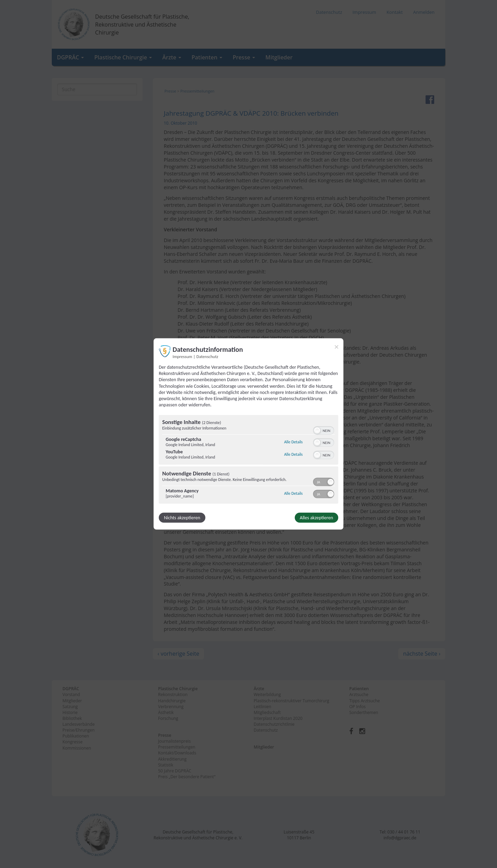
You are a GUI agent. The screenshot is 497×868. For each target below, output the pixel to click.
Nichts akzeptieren (182, 518)
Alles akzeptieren (316, 518)
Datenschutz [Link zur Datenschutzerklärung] (207, 356)
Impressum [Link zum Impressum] (182, 356)
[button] (317, 431)
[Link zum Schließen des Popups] (337, 347)
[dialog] (248, 434)
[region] (248, 460)
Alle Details (293, 442)
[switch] (324, 430)
